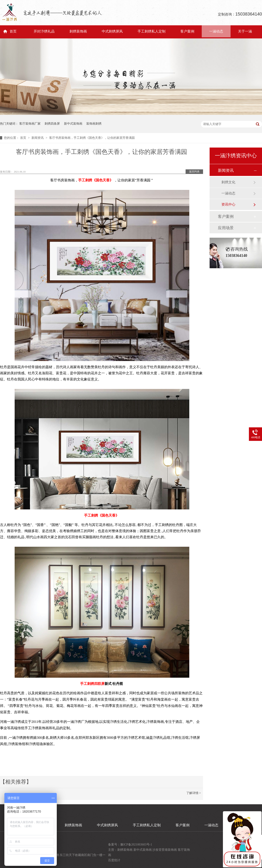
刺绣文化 (228, 182)
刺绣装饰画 (78, 31)
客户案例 (187, 31)
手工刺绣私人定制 (152, 31)
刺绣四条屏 (52, 124)
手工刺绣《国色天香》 (96, 180)
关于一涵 (245, 31)
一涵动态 (216, 31)
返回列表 (194, 172)
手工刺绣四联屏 (92, 684)
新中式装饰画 (73, 124)
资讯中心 (228, 204)
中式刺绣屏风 (112, 31)
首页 (13, 31)
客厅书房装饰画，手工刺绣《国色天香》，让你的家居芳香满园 (92, 138)
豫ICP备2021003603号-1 (136, 845)
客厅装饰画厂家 (30, 124)
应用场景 (226, 228)
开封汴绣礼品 (44, 31)
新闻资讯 (38, 138)
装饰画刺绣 (94, 124)
